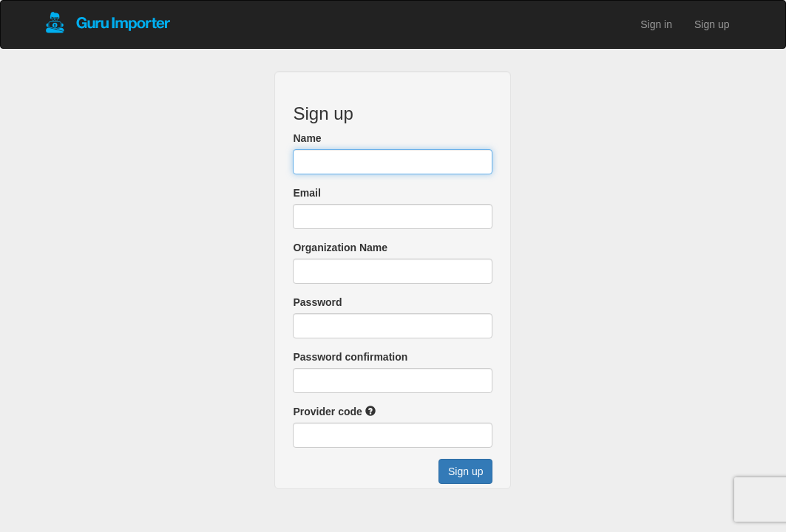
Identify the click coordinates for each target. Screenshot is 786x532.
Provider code (327, 412)
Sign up (712, 24)
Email (306, 193)
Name (307, 138)
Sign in (656, 24)
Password (317, 302)
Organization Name (340, 248)
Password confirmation (350, 357)
